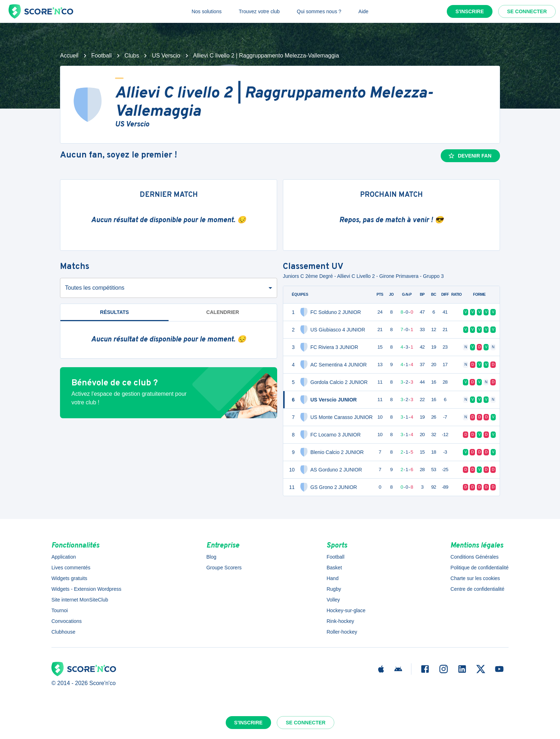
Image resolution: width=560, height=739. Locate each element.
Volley (333, 600)
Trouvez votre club (259, 11)
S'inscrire (470, 11)
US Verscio (166, 56)
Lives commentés (71, 568)
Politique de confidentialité (479, 568)
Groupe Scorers (224, 568)
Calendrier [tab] (223, 312)
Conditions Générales (474, 557)
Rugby (334, 589)
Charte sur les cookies (475, 578)
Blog (211, 557)
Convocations (67, 621)
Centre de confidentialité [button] (477, 589)
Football (102, 56)
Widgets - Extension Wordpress (86, 589)
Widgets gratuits (69, 578)
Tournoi (60, 610)
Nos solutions (206, 11)
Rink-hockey (340, 621)
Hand (332, 578)
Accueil (69, 56)
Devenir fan (470, 156)
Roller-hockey (342, 632)
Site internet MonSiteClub (80, 600)
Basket (334, 568)
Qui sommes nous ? (319, 11)
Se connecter (527, 11)
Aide (364, 11)
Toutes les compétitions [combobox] (95, 288)
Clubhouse (63, 632)
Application (64, 557)
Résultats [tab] (114, 312)
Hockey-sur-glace (346, 610)
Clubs (132, 56)
